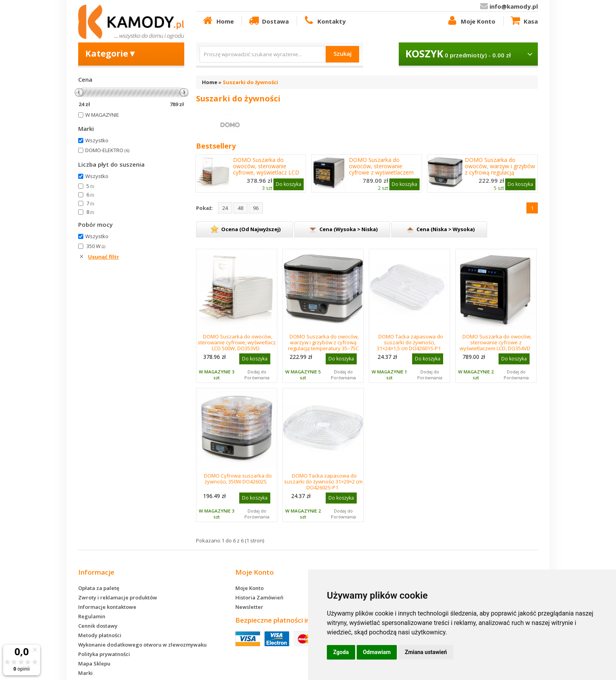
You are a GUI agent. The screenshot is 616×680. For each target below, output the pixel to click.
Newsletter (249, 607)
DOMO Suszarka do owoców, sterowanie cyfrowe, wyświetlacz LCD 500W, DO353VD (266, 169)
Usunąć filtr (104, 257)
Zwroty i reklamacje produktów (118, 597)
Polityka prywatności (104, 654)
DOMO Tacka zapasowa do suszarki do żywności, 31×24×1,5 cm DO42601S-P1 (410, 342)
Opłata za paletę (99, 588)
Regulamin (92, 616)
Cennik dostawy (98, 626)
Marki (85, 673)
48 (240, 208)
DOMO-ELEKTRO (107, 150)
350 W (96, 246)
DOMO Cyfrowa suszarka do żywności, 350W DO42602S (238, 479)
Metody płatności (100, 635)
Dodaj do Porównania (257, 375)
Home (218, 21)
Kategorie (111, 53)
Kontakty (324, 21)
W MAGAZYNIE (102, 115)
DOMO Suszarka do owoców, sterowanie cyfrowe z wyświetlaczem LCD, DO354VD (381, 169)
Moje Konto (471, 21)
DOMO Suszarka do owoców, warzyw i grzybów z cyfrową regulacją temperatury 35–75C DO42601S (500, 173)
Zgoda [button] (341, 652)
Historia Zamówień (259, 597)
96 (256, 208)
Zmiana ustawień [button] (426, 652)
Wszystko (97, 140)
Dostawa (268, 21)
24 (225, 208)
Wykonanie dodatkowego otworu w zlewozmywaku (142, 645)
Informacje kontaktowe (107, 607)
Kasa (524, 21)
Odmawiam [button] (377, 652)
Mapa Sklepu (94, 663)
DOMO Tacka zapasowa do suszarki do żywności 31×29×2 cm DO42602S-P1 (323, 482)
